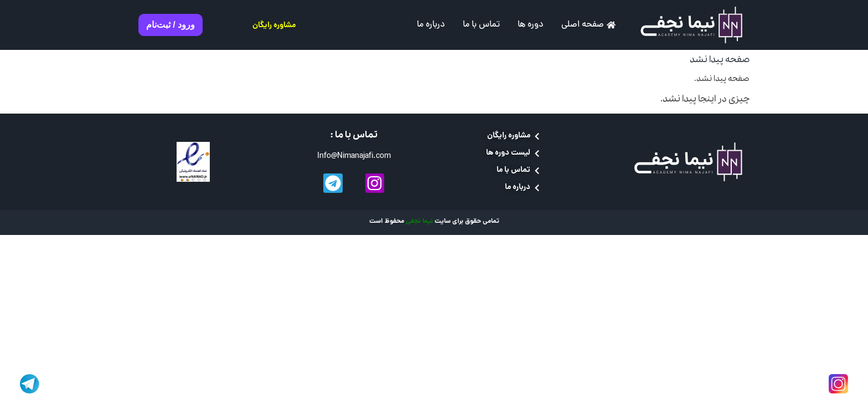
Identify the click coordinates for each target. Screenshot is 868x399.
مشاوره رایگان (274, 25)
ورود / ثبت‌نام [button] (170, 25)
